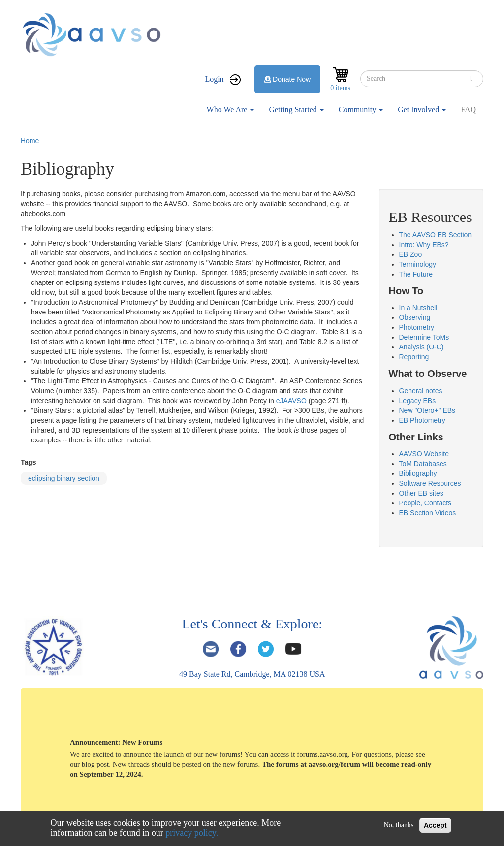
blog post (95, 764)
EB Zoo (411, 254)
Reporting (414, 357)
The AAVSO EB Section (436, 235)
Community (361, 110)
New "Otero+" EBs (427, 410)
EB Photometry (422, 420)
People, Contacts (425, 503)
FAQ (468, 110)
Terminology (418, 264)
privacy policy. (192, 833)
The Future (416, 274)
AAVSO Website (424, 454)
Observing (415, 317)
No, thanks (399, 825)
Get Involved (422, 110)
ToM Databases (423, 464)
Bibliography (418, 473)
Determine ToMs (424, 337)
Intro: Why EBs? (424, 245)
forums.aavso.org (322, 754)
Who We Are (231, 110)
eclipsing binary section (64, 478)
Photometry (417, 327)
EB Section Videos (428, 513)
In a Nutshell (418, 308)
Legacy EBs (418, 401)
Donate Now (288, 79)
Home (30, 141)
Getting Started (296, 110)
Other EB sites (421, 493)
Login (214, 79)
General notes (421, 391)
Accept (435, 825)
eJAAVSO (291, 401)
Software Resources (430, 483)
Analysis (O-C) (422, 347)
